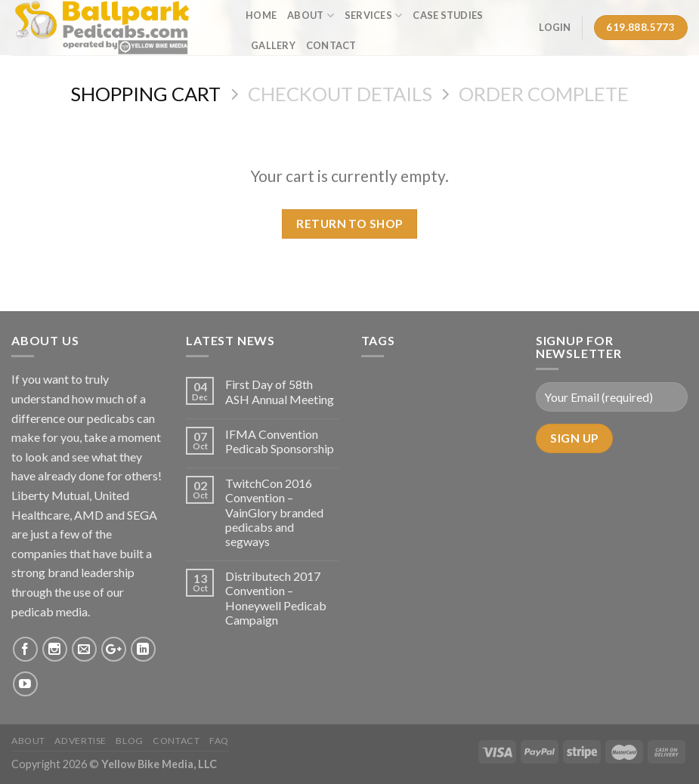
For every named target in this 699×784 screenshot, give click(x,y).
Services (374, 15)
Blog (129, 741)
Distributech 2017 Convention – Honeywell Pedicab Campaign (276, 598)
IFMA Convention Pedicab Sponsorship (280, 441)
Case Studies (448, 15)
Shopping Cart (145, 94)
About (311, 15)
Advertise (80, 741)
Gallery (273, 45)
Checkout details (340, 94)
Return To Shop (349, 224)
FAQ (219, 741)
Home (261, 15)
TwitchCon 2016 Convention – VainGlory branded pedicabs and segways (274, 512)
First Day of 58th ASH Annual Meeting (280, 391)
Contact (331, 45)
